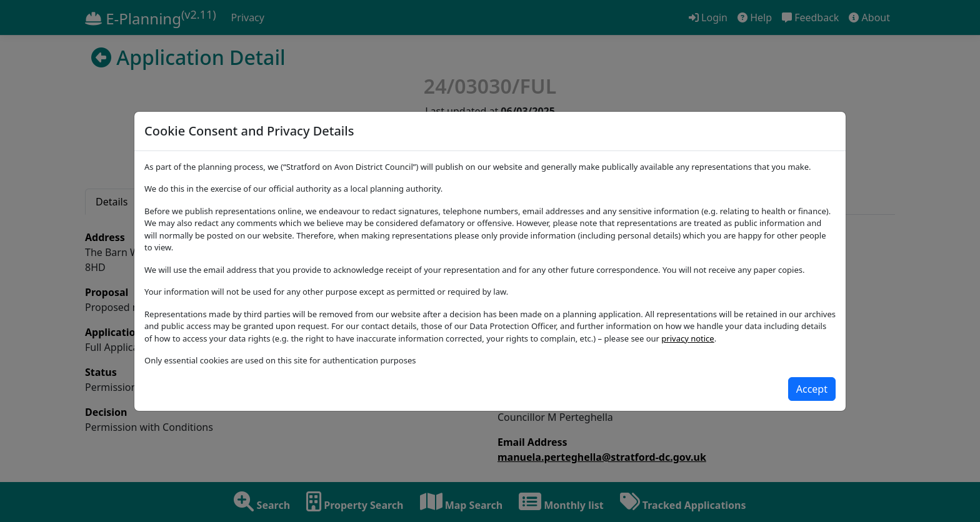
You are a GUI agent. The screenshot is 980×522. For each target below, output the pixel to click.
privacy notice (687, 338)
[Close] (812, 389)
